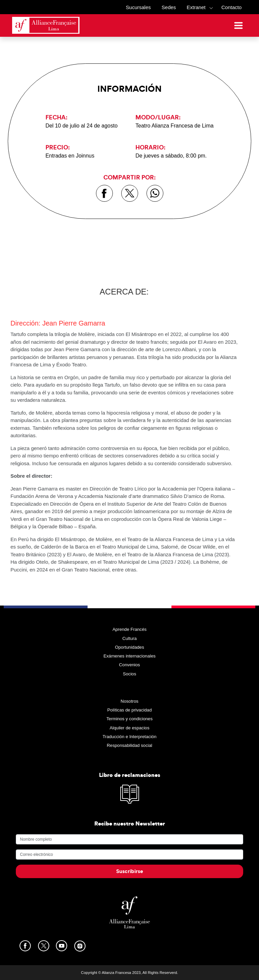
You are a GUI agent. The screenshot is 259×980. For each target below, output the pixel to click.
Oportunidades (129, 647)
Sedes (169, 7)
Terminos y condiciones (129, 719)
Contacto (231, 7)
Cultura (129, 638)
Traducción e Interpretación (129, 737)
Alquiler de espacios (129, 728)
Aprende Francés (129, 629)
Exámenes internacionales (129, 656)
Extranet (196, 7)
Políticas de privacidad (130, 710)
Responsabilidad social (129, 745)
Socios (130, 674)
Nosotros (129, 701)
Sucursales (138, 7)
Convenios (129, 665)
